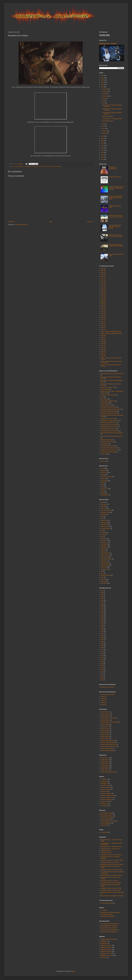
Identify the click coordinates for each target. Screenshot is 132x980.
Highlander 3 (104, 943)
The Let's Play (104, 806)
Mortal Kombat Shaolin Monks (109, 744)
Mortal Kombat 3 (105, 726)
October (105, 94)
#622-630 (103, 356)
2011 (103, 157)
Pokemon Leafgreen (106, 793)
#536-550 (103, 342)
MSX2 (102, 516)
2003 (102, 635)
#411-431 (103, 323)
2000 (102, 629)
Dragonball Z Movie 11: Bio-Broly (109, 881)
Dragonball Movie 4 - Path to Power (110, 849)
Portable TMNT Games (115, 177)
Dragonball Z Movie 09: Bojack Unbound (111, 875)
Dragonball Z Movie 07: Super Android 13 (112, 870)
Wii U (102, 573)
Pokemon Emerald (106, 787)
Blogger (73, 971)
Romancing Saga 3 (106, 823)
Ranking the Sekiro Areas (107, 442)
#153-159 (103, 287)
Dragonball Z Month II (106, 853)
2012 (103, 155)
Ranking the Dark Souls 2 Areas (109, 425)
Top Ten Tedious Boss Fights (108, 452)
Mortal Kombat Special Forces (109, 746)
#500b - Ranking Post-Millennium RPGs (111, 334)
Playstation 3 (104, 543)
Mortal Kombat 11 (105, 716)
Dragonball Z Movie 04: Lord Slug (110, 862)
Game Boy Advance (106, 510)
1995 (102, 619)
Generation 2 (104, 781)
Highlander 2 (104, 941)
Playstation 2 (104, 541)
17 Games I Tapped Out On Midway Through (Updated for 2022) (116, 188)
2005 (102, 639)
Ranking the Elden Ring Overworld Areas (112, 436)
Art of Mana (104, 910)
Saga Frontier (104, 825)
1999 (102, 627)
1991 (102, 611)
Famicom (103, 506)
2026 (103, 75)
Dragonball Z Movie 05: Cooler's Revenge (112, 864)
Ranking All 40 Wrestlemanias (113, 168)
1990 (102, 609)
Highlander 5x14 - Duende (108, 44)
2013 (103, 152)
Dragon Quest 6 (105, 768)
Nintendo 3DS (104, 520)
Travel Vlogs (104, 454)
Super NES (104, 567)
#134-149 (103, 283)
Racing (103, 487)
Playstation (104, 539)
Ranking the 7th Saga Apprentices (110, 421)
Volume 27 (104, 701)
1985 (102, 599)
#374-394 (103, 319)
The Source (104, 957)
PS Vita (103, 535)
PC (102, 531)
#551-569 (103, 344)
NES (102, 518)
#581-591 (103, 350)
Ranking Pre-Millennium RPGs (109, 413)
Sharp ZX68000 (105, 563)
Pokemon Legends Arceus (108, 795)
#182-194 (103, 293)
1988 (102, 605)
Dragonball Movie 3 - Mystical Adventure (111, 847)
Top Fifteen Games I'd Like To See (110, 450)
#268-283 (103, 305)
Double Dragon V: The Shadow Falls (112, 119)
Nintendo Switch (105, 527)
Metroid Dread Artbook (107, 914)
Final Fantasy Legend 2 (107, 815)
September (106, 96)
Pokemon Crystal (105, 785)
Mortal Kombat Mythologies (108, 742)
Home (51, 222)
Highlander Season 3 (106, 949)
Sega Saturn (104, 561)
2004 (102, 637)
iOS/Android (104, 583)
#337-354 (103, 315)
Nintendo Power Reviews (107, 687)
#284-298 (103, 307)
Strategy (103, 493)
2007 (102, 643)
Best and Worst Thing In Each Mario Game (112, 374)
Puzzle (102, 483)
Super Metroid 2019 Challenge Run (110, 930)
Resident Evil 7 (42, 166)
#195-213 (103, 295)
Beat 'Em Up (104, 473)
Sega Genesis (104, 557)
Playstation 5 (28, 166)
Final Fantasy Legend (106, 813)
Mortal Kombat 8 (105, 736)
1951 (102, 591)
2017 (14, 166)
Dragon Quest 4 (105, 764)
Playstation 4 (22, 166)
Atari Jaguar (104, 504)
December (105, 89)
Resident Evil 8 (50, 166)
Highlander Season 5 (106, 953)
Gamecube (104, 514)
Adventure (103, 471)
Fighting (103, 475)
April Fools (104, 461)
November (105, 91)
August (104, 98)
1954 (102, 593)
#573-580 (103, 348)
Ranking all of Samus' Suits (108, 419)
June (104, 103)
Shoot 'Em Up (104, 489)
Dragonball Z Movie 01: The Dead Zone (111, 855)
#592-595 (103, 352)
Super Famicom (105, 565)
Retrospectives (105, 444)
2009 (102, 647)
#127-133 (103, 281)
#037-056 (103, 273)
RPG (102, 485)
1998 (102, 625)
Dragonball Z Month (106, 851)
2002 (102, 633)
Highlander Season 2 (106, 947)
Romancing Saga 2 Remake (108, 821)
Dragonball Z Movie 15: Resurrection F (111, 890)
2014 (103, 150)
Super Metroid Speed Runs (108, 446)
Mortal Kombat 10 (105, 714)
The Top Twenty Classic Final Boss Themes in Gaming (115, 227)
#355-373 (103, 317)
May (104, 124)
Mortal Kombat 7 (105, 734)
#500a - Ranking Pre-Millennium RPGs (111, 332)
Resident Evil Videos (108, 116)
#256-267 (103, 303)
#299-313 (103, 309)
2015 (103, 148)
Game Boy (104, 508)
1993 (102, 615)
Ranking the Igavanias (107, 440)
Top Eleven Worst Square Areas (109, 448)
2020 (103, 136)
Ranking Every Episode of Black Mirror (111, 409)
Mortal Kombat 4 (105, 728)
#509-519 (103, 338)
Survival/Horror (58, 166)
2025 (103, 78)
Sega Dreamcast (105, 553)
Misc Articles (104, 399)
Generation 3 (104, 783)
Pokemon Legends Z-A (107, 798)
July (104, 101)
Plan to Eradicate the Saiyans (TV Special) (112, 896)
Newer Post (12, 222)
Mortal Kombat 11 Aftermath (108, 718)
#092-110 (103, 277)
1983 (102, 595)
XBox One (103, 581)
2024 (103, 80)
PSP (102, 537)
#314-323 (103, 311)
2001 (102, 631)
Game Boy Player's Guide (108, 695)
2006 (102, 641)
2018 (103, 141)
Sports (102, 491)
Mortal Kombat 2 (105, 724)
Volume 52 (104, 705)
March (104, 129)
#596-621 (103, 354)
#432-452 (103, 325)
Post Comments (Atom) (21, 225)
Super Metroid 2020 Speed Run (109, 932)
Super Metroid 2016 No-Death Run (110, 924)
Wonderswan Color (106, 575)
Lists (102, 397)
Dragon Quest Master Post (108, 387)
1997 (102, 623)
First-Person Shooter (106, 477)
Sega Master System (106, 559)
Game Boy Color (105, 512)
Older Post (90, 222)
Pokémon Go (104, 804)
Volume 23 (104, 699)
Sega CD (103, 551)
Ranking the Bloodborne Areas (109, 423)
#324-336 (103, 313)
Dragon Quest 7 (105, 770)
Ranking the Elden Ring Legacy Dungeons (112, 433)
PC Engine (104, 533)
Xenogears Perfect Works (107, 916)
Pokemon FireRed (105, 789)
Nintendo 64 (104, 523)
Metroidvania (104, 481)
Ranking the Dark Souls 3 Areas (109, 427)
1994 (102, 617)
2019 (103, 138)
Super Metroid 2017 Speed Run (109, 926)
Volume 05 (104, 697)
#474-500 (103, 329)
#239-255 (103, 301)
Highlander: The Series (107, 955)
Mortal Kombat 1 (105, 712)
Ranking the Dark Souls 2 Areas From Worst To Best (116, 216)
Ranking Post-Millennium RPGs (109, 411)
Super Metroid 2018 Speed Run (109, 928)
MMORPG (103, 479)
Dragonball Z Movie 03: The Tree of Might (112, 860)
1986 (102, 601)
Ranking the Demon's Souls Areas (110, 431)
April (104, 126)
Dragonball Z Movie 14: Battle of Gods (111, 888)
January (105, 133)
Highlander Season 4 (106, 951)
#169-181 (103, 291)
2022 (103, 85)
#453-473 (103, 327)
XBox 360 (103, 579)
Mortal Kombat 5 (105, 730)
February (105, 131)
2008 (102, 645)
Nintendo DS (104, 525)
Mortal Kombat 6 (105, 732)
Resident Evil (35, 166)
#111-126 (103, 279)
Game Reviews (105, 389)
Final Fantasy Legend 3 (107, 817)
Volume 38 (104, 703)
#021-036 (103, 271)
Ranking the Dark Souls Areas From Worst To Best (116, 236)
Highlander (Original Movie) (108, 939)
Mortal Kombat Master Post (108, 401)
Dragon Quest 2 (105, 760)
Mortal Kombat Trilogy (106, 748)
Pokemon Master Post (107, 405)
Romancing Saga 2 (106, 819)
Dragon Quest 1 (105, 758)
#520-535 (103, 340)
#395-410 (103, 321)
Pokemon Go (104, 791)
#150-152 (103, 285)
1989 (102, 607)
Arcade (103, 502)
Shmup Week (104, 832)
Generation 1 (104, 779)
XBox (102, 577)
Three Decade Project (106, 903)
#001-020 (103, 269)
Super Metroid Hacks (108, 121)
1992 (102, 613)
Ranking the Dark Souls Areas (109, 429)
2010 (103, 159)
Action (102, 469)
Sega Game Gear (105, 555)
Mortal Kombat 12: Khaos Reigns (109, 722)
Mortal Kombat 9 (105, 738)
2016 (103, 145)
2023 (103, 82)
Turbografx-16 (104, 569)
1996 (102, 621)
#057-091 (103, 275)
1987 (102, 603)
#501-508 (103, 336)
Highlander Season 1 (106, 945)
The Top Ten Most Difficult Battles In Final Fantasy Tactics (116, 198)
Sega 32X (103, 549)
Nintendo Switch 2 (105, 529)
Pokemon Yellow (105, 802)
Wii (102, 571)
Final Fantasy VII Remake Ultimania (110, 912)
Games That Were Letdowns (108, 395)
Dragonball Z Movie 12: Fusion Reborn (111, 883)
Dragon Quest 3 (105, 762)
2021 (17, 166)
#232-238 (103, 299)
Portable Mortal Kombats (107, 751)
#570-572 (103, 346)
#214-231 (103, 297)
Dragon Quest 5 (105, 766)
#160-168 (103, 289)
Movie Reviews (105, 403)
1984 (102, 597)
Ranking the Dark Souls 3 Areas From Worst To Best (116, 245)
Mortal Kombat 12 (105, 720)
